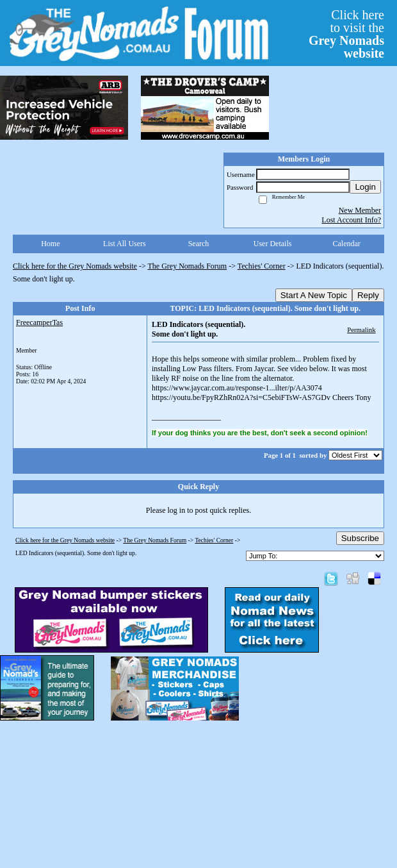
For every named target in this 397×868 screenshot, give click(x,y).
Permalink (361, 330)
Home (50, 244)
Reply (368, 295)
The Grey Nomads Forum (188, 266)
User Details (273, 244)
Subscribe (360, 538)
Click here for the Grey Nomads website (75, 266)
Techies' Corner (262, 266)
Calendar (347, 244)
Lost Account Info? (351, 220)
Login (365, 187)
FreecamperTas (39, 322)
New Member (360, 210)
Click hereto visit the (346, 34)
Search (199, 244)
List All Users (125, 244)
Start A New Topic (314, 295)
